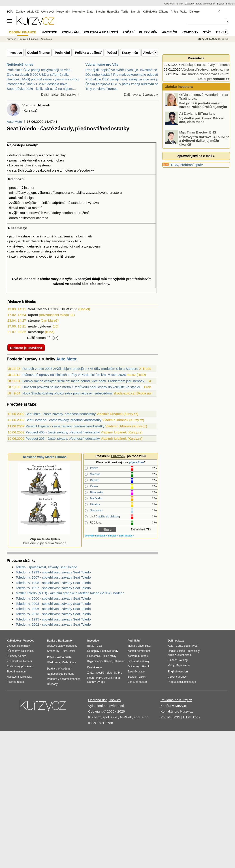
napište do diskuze (108, 517)
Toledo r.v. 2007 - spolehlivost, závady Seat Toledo (53, 577)
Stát (207, 32)
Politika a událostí (88, 53)
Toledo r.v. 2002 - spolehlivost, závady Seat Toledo (53, 624)
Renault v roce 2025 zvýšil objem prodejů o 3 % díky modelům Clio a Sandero (80, 369)
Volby (171, 665)
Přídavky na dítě (16, 656)
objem (31, 193)
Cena (179, 646)
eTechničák (184, 655)
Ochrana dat (97, 700)
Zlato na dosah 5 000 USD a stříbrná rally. (38, 74)
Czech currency (177, 677)
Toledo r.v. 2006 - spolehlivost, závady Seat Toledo (53, 609)
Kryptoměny (94, 661)
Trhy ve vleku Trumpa (102, 89)
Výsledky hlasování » (96, 536)
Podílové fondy (109, 651)
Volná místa (64, 657)
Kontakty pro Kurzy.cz (177, 711)
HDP (106, 656)
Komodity (78, 12)
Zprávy (20, 12)
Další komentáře (39, 338)
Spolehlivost (191, 646)
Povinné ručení (16, 682)
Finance (33, 39)
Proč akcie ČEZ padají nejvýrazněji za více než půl (123, 79)
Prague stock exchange (182, 682)
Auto (171, 646)
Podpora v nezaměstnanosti (64, 679)
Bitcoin (100, 12)
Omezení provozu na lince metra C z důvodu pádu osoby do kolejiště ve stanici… (83, 387)
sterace (34, 320)
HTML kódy (192, 717)
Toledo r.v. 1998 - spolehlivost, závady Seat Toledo (53, 583)
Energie (136, 12)
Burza (91, 646)
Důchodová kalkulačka (20, 651)
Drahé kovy (95, 668)
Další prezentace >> (214, 79)
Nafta (117, 678)
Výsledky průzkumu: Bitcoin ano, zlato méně (202, 120)
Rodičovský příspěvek (20, 666)
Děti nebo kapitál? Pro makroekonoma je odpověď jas (125, 74)
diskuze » (113, 536)
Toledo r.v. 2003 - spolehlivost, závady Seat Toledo (53, 604)
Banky (51, 641)
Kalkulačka (150, 12)
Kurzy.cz (11, 39)
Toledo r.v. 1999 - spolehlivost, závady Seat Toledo (53, 572)
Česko (94, 486)
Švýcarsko (96, 510)
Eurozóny (118, 456)
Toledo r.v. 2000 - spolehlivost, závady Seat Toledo (53, 598)
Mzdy (113, 656)
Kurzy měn (130, 53)
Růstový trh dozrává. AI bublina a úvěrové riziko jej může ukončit (204, 140)
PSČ (148, 646)
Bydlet (221, 4)
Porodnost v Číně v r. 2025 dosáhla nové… (39, 84)
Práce (174, 12)
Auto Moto (14, 122)
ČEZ (99, 646)
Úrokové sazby (56, 646)
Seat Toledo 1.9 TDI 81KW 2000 (53, 309)
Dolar (72, 651)
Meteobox (210, 4)
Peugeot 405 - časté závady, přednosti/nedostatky (63, 432)
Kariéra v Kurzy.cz (174, 706)
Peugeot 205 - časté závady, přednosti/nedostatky (63, 438)
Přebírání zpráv (191, 165)
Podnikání (62, 53)
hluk (78, 241)
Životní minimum (17, 672)
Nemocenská (55, 674)
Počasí (112, 53)
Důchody (52, 684)
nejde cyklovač (40, 326)
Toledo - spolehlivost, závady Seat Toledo (46, 567)
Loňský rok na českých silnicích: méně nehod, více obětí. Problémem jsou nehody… (85, 381)
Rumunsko (97, 492)
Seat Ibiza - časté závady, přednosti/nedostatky (61, 414)
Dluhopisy (93, 651)
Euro (64, 651)
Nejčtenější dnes (20, 64)
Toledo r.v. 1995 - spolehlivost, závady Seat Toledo (53, 619)
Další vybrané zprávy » (141, 94)
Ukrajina (95, 504)
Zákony (164, 12)
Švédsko (95, 474)
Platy (73, 662)
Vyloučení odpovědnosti (106, 706)
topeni (33, 315)
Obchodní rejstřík (174, 4)
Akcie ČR (150, 53)
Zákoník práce (136, 672)
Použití (166, 717)
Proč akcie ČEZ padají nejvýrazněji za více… (40, 70)
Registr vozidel (177, 651)
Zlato (90, 12)
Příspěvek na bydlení (19, 661)
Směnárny (53, 651)
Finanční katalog (178, 660)
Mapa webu (183, 665)
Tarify (125, 12)
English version (178, 672)
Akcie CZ (33, 12)
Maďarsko (96, 498)
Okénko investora (178, 87)
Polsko (94, 468)
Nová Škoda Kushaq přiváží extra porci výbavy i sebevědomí (68, 393)
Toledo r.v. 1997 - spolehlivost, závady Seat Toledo (53, 588)
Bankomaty (65, 641)
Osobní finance (38, 53)
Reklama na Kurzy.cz (176, 700)
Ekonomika (94, 656)
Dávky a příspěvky (59, 669)
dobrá (13, 218)
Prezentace (196, 58)
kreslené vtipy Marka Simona (44, 539)
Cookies (115, 700)
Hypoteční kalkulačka (19, 677)
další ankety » (126, 536)
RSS (174, 165)
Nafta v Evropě (96, 682)
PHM (99, 678)
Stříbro (118, 673)
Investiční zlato (104, 673)
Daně (131, 682)
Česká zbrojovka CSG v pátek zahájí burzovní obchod (126, 84)
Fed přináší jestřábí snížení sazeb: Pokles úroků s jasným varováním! (196, 107)
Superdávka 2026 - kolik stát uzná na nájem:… (42, 89)
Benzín (108, 678)
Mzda (65, 662)
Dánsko (95, 480)
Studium (231, 4)
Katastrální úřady (138, 656)
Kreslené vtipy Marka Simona (45, 457)
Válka (184, 12)
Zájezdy (189, 4)
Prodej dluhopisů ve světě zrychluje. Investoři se (121, 70)
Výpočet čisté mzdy (18, 646)
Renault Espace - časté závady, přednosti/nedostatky (65, 426)
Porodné (69, 674)
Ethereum (119, 661)
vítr (90, 236)
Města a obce (136, 646)
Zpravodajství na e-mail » (196, 156)
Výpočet (28, 641)
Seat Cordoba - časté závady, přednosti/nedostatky (63, 420)
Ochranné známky (138, 661)
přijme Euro (136, 462)
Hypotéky (113, 12)
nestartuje (36, 332)
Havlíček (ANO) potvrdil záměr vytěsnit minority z (43, 79)
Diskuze (195, 12)
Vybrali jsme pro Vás (102, 64)
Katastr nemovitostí (139, 651)
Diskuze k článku (22, 302)
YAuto (199, 4)
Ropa (91, 678)
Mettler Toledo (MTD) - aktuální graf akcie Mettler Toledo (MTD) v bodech (70, 593)
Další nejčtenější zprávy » (60, 94)
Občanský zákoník (139, 666)
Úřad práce (54, 662)
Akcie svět (48, 12)
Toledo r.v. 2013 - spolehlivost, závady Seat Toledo (53, 614)
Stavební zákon (137, 677)
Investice (15, 53)
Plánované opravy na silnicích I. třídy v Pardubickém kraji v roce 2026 (74, 375)
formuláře (141, 682)
